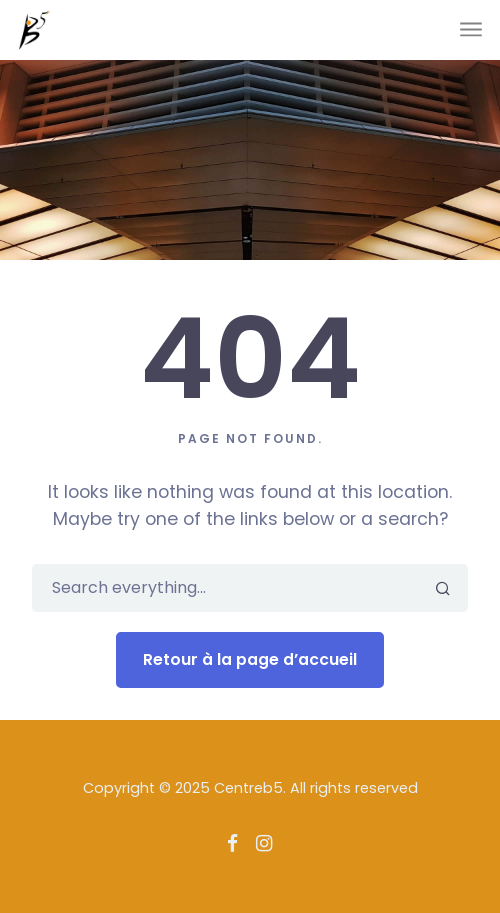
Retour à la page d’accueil (250, 659)
